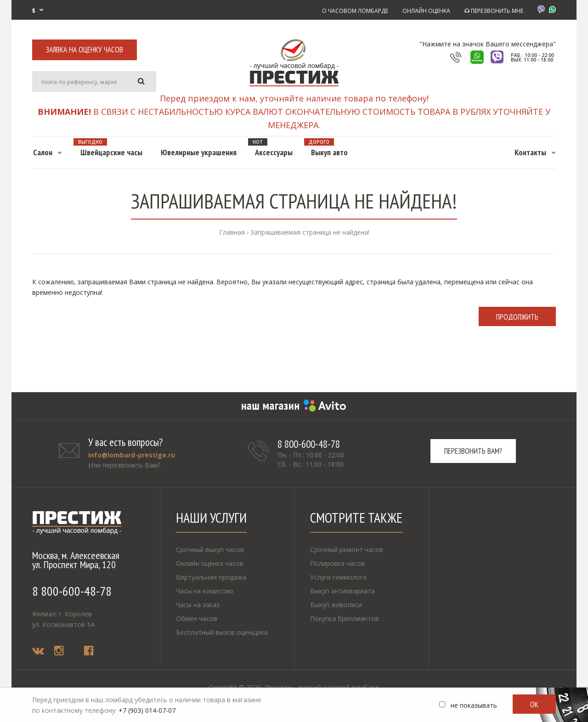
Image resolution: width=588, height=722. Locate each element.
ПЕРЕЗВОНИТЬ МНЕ (494, 11)
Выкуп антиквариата (342, 591)
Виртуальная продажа (211, 577)
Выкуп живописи (336, 605)
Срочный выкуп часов (210, 550)
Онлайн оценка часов (210, 563)
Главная (232, 232)
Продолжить (517, 317)
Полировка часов (337, 563)
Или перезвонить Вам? (124, 465)
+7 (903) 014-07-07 (147, 710)
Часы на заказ (198, 605)
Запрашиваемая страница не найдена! (310, 232)
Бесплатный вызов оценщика (222, 632)
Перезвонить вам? (473, 451)
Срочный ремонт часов (347, 550)
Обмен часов (197, 618)
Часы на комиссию (205, 591)
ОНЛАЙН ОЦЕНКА (426, 11)
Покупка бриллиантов (345, 618)
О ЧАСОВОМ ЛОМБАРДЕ (355, 11)
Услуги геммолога (338, 577)
